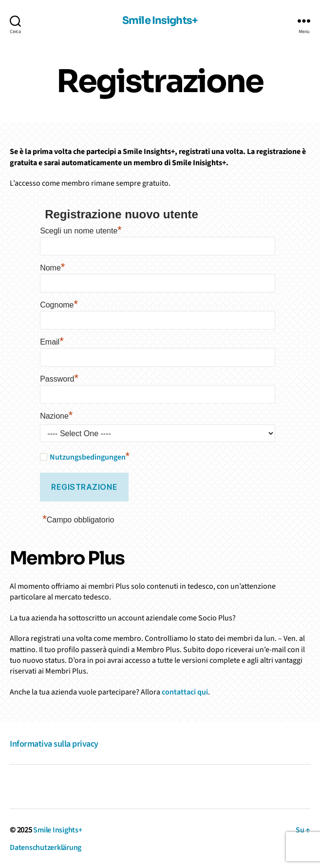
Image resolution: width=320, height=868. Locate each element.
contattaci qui (185, 692)
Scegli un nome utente (81, 230)
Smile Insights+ (160, 21)
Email (52, 341)
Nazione (56, 415)
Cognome (59, 304)
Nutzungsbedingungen (88, 457)
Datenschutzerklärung (46, 848)
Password (59, 378)
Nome (52, 267)
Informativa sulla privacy (54, 744)
